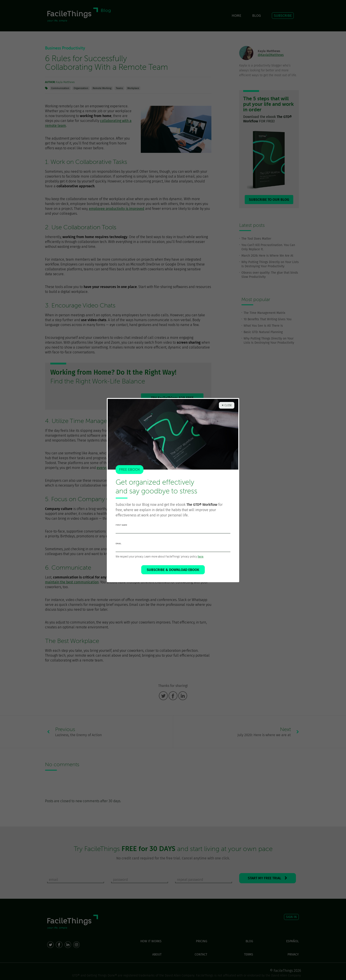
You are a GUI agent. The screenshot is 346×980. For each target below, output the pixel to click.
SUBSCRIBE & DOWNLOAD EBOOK (173, 570)
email (118, 544)
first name (121, 525)
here (201, 557)
